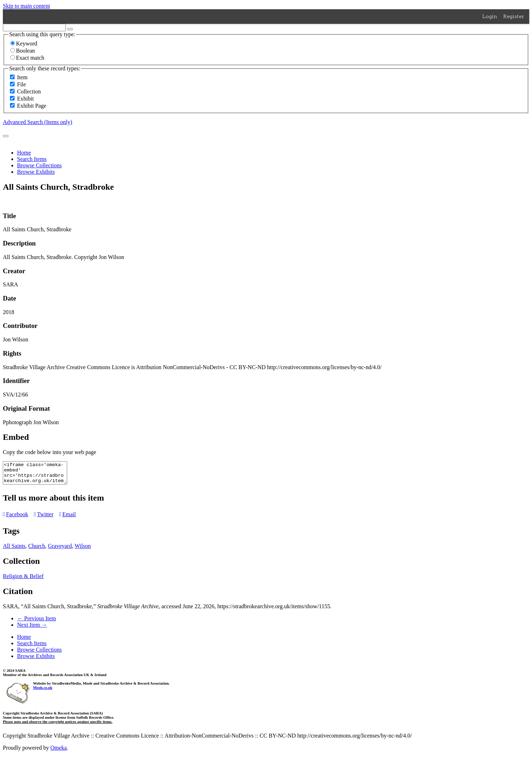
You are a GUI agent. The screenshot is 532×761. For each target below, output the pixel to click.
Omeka (59, 752)
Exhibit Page (32, 106)
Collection (29, 91)
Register (514, 16)
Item (22, 77)
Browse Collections (39, 165)
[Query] (34, 28)
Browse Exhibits (36, 172)
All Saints (14, 550)
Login (490, 16)
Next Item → (32, 629)
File (22, 84)
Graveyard (60, 550)
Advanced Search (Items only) (37, 122)
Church (37, 550)
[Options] (70, 29)
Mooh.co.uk (43, 692)
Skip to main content (26, 6)
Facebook (15, 519)
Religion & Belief (23, 580)
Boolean (23, 51)
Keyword (24, 44)
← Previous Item (36, 623)
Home (24, 153)
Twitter (44, 519)
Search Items (32, 159)
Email (67, 519)
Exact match (27, 58)
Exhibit (25, 99)
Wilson (83, 550)
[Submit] (6, 136)
